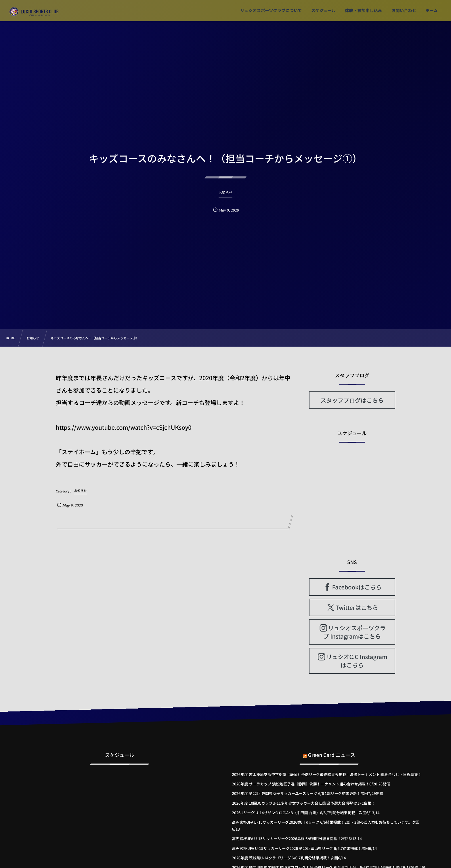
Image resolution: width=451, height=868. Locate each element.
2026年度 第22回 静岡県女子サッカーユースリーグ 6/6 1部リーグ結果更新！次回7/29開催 (308, 793)
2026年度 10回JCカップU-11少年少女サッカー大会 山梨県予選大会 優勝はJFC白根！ (304, 803)
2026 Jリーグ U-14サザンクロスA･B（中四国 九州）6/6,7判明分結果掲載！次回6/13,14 (306, 813)
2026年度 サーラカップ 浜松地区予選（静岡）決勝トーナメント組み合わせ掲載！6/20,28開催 (311, 784)
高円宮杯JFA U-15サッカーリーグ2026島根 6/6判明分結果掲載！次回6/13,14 (297, 839)
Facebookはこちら (357, 587)
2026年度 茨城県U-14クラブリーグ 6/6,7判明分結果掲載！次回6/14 (289, 858)
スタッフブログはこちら (352, 400)
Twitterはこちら (357, 607)
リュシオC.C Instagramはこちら (357, 661)
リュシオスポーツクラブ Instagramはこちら (355, 632)
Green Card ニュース (332, 749)
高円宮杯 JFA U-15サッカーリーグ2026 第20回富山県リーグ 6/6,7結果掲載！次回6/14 (305, 848)
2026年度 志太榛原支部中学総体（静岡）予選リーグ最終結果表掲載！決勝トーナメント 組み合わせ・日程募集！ (327, 774)
